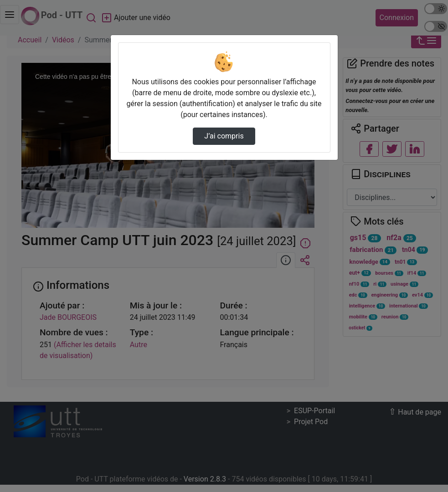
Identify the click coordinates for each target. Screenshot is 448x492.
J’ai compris (224, 136)
